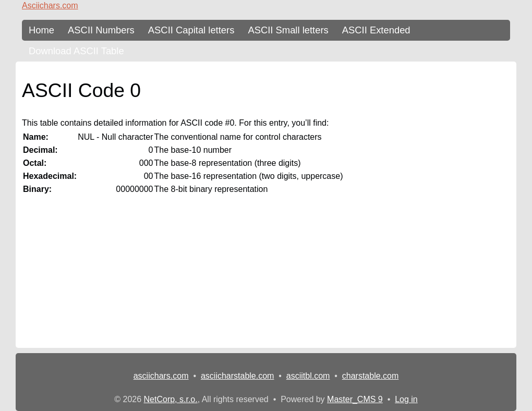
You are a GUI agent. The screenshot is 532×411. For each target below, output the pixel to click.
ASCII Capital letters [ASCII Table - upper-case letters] (191, 30)
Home (41, 30)
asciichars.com (161, 376)
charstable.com (371, 376)
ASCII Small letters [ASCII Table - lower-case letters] (288, 30)
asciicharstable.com (238, 376)
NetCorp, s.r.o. (171, 399)
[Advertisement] (266, 275)
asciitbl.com (308, 376)
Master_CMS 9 (355, 399)
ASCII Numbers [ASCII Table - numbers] (101, 30)
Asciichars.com (50, 5)
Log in (406, 399)
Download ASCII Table (76, 51)
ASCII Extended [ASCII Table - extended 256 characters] (376, 30)
